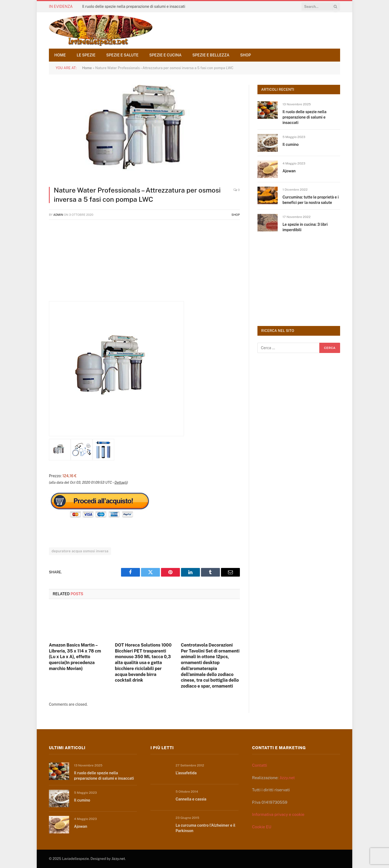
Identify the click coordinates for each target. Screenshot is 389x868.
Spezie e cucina (166, 55)
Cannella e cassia (191, 799)
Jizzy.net (287, 778)
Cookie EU (262, 827)
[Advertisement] (144, 263)
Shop (246, 55)
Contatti (260, 765)
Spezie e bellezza (211, 55)
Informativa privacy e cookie (278, 814)
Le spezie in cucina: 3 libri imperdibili (305, 227)
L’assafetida (186, 773)
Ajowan (289, 171)
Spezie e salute (122, 55)
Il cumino (291, 144)
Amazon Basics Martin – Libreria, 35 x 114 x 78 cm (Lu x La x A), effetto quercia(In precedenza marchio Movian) (75, 657)
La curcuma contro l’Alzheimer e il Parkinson (205, 828)
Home (60, 55)
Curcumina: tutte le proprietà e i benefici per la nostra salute (311, 200)
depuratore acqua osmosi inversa (80, 551)
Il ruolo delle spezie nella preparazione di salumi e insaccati (134, 6)
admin (58, 215)
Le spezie (86, 55)
